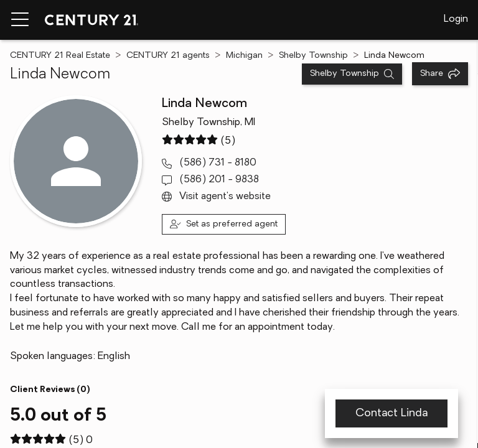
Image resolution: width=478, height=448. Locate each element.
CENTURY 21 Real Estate (60, 56)
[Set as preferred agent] (224, 224)
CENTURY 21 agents (168, 56)
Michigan (244, 56)
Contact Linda (391, 413)
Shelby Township (313, 56)
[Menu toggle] (20, 20)
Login (456, 19)
